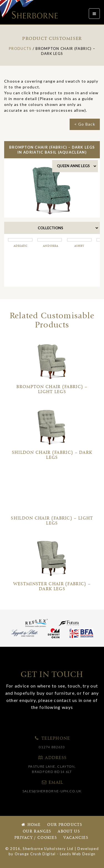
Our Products (65, 825)
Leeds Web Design (78, 854)
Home (31, 825)
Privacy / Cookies (36, 838)
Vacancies (76, 838)
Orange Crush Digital (35, 854)
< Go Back (85, 124)
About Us (69, 832)
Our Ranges (37, 832)
